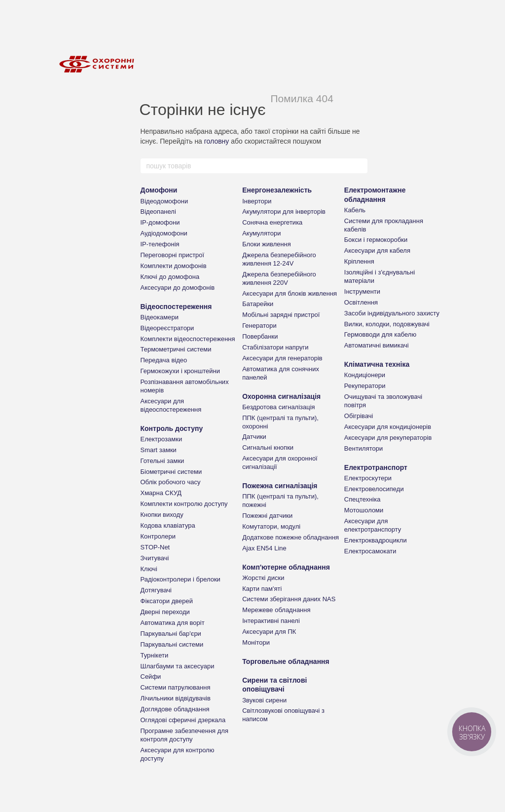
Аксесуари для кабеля (377, 251)
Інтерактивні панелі (271, 621)
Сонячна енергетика (272, 222)
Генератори (259, 326)
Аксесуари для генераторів (282, 358)
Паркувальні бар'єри (171, 634)
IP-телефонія (160, 244)
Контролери (158, 536)
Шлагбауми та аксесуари (178, 666)
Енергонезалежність (277, 190)
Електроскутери (368, 478)
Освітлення (361, 302)
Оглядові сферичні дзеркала (183, 720)
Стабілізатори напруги (275, 347)
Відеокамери (160, 317)
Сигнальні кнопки (268, 447)
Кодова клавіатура (168, 525)
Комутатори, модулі (271, 526)
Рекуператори (365, 386)
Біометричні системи (171, 472)
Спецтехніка (362, 499)
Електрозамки (162, 439)
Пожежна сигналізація (280, 486)
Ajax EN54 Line (264, 548)
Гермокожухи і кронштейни (180, 371)
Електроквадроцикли (376, 540)
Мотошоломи (364, 510)
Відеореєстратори (167, 328)
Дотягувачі (156, 590)
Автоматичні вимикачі (377, 345)
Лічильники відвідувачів (176, 698)
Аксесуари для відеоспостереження (171, 405)
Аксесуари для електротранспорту (373, 525)
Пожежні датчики (267, 516)
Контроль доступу (172, 428)
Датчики (254, 437)
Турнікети (155, 655)
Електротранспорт (376, 467)
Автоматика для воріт (173, 623)
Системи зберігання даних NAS (289, 599)
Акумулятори (261, 233)
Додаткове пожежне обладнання (290, 537)
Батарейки (258, 304)
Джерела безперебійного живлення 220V (279, 278)
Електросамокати (370, 551)
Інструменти (362, 291)
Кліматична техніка (377, 364)
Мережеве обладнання (276, 610)
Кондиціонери (365, 375)
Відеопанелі (158, 212)
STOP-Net (155, 547)
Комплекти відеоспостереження (188, 339)
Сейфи (151, 677)
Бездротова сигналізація (279, 407)
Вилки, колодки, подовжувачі (387, 324)
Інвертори (257, 201)
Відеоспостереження (176, 307)
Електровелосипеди (374, 489)
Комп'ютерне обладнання (286, 567)
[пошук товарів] (360, 166)
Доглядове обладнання (175, 709)
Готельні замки (162, 461)
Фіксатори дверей (167, 601)
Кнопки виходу (162, 515)
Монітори (256, 642)
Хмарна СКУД (161, 493)
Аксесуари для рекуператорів (388, 438)
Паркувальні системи (172, 644)
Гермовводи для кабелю (380, 334)
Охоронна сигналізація (281, 396)
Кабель (355, 210)
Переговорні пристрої (173, 255)
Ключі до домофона (170, 277)
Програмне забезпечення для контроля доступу (184, 735)
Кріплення (359, 261)
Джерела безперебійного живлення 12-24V (279, 259)
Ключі (149, 569)
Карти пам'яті (262, 589)
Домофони (159, 190)
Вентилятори (363, 448)
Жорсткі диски (263, 578)
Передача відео (164, 360)
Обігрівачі (359, 416)
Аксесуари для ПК (269, 632)
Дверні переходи (165, 612)
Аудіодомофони (164, 233)
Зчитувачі (155, 558)
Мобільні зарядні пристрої (281, 315)
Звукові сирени (264, 700)
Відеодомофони (164, 201)
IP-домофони (160, 222)
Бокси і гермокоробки (376, 240)
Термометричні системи (176, 349)
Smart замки (159, 450)
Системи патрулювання (176, 687)
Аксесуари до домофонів (178, 288)
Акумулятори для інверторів (284, 212)
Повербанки (260, 336)
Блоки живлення (267, 244)
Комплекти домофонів (174, 266)
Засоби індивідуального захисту (392, 313)
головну (217, 141)
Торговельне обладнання (286, 661)
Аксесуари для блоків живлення (289, 293)
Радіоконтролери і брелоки (180, 579)
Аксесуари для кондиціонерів (388, 427)
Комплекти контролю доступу (184, 504)
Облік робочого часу (171, 482)
